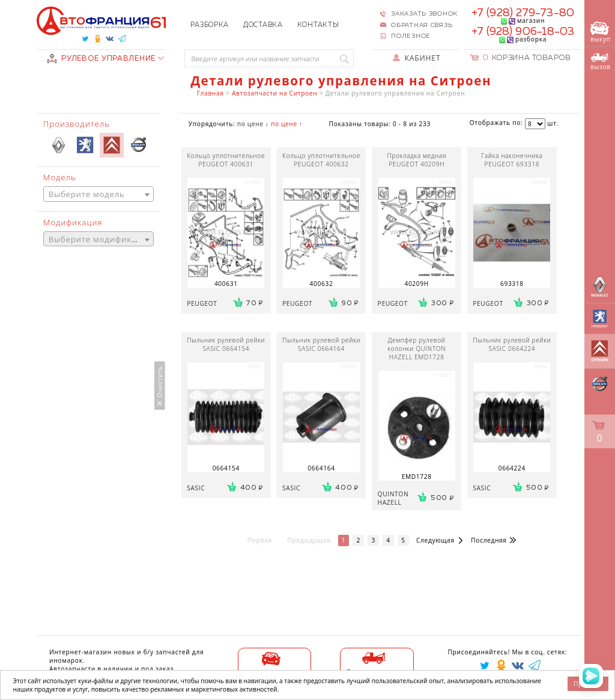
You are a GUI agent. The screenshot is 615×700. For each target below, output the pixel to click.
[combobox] (98, 194)
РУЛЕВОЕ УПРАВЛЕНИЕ (101, 59)
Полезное (411, 36)
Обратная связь (422, 25)
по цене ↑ (287, 124)
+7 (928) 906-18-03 (523, 32)
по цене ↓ (253, 124)
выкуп (601, 33)
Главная (211, 93)
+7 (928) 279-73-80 (523, 13)
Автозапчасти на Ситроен (274, 93)
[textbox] (98, 194)
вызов (601, 62)
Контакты (318, 25)
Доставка (263, 25)
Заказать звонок (424, 14)
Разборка (210, 25)
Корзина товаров (527, 58)
